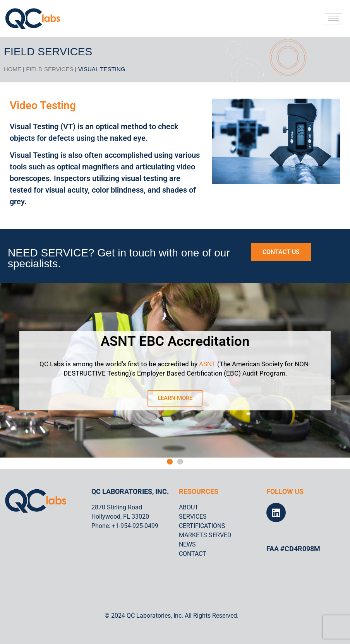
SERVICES (193, 517)
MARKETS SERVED (205, 535)
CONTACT (193, 554)
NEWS (187, 544)
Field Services (50, 69)
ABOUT (189, 507)
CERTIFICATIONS (202, 526)
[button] (170, 462)
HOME (13, 69)
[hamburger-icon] (334, 19)
